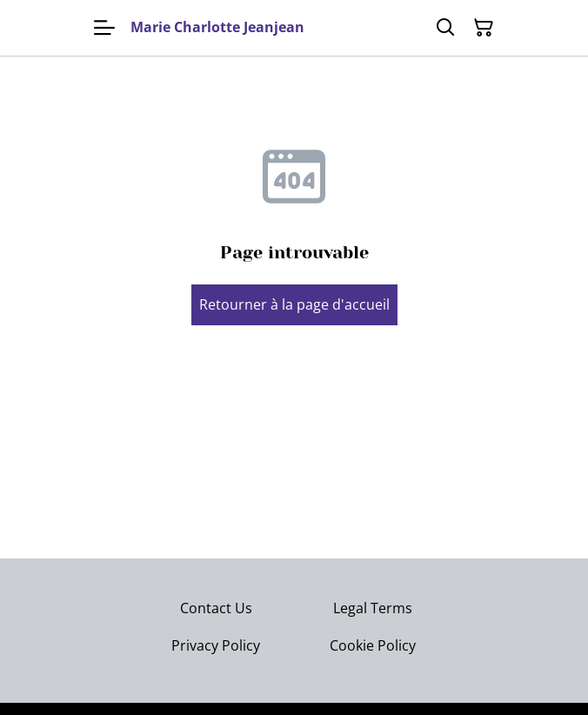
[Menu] (104, 28)
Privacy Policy (216, 645)
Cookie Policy (373, 645)
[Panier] (484, 28)
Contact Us (216, 608)
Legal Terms (373, 608)
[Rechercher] (445, 28)
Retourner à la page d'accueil (294, 304)
